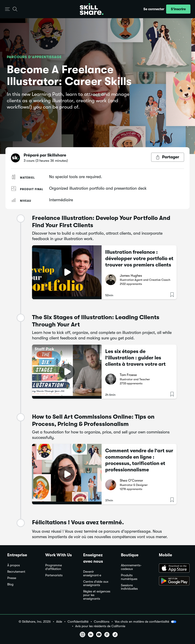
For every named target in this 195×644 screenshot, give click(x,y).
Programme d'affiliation (54, 567)
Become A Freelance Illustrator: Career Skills (69, 76)
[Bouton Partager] (168, 157)
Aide (59, 622)
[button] (7, 9)
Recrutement (16, 572)
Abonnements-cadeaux (131, 567)
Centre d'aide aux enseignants (96, 583)
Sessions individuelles (129, 587)
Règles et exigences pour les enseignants (97, 595)
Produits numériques (129, 577)
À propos (14, 565)
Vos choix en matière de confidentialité (146, 622)
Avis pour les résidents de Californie (100, 626)
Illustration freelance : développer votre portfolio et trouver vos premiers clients (139, 258)
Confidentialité (78, 622)
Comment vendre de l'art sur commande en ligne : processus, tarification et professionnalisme (139, 460)
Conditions (102, 622)
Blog (10, 584)
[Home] (92, 9)
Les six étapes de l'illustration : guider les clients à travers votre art (135, 358)
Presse (12, 578)
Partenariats (54, 575)
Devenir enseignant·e (92, 573)
